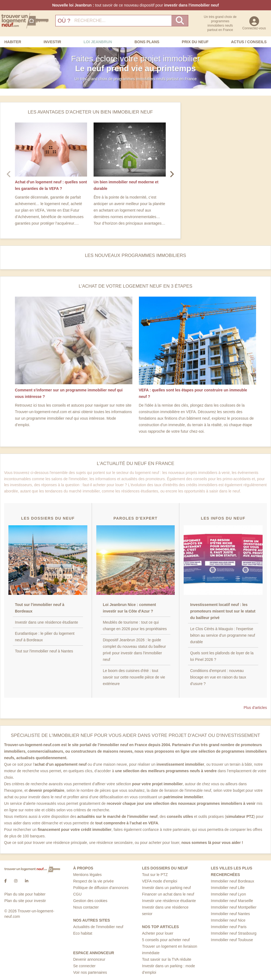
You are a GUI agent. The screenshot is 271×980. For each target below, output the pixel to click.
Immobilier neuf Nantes (230, 914)
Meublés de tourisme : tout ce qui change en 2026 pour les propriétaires (135, 626)
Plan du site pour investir (25, 901)
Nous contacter (86, 907)
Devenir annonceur (89, 959)
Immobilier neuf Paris (229, 927)
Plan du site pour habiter (25, 894)
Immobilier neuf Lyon (228, 894)
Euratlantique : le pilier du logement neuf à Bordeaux (45, 637)
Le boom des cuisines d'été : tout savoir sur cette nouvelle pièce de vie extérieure (134, 677)
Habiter (13, 42)
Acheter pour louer (158, 933)
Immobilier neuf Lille (228, 888)
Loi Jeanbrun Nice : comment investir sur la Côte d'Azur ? (129, 608)
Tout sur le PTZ (155, 875)
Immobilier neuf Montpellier (234, 907)
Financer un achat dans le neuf (168, 894)
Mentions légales (87, 875)
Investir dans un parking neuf (167, 888)
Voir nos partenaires (90, 972)
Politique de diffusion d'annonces (101, 888)
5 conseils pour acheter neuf (166, 940)
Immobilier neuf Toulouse (232, 940)
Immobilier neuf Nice (228, 920)
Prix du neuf (195, 42)
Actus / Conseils (249, 42)
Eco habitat (83, 933)
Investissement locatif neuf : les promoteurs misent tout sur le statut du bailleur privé (223, 611)
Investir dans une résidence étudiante (47, 622)
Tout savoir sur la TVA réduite (167, 959)
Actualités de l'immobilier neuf (98, 927)
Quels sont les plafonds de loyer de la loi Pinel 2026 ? (222, 656)
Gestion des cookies (90, 901)
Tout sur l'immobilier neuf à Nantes (44, 651)
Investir (52, 42)
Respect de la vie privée (93, 881)
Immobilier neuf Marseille (232, 901)
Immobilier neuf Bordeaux (232, 881)
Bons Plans (147, 42)
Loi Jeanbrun (98, 42)
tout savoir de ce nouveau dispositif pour (135, 5)
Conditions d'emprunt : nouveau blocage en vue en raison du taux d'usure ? (218, 677)
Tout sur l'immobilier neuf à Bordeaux (40, 608)
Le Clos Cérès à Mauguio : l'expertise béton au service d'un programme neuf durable (223, 635)
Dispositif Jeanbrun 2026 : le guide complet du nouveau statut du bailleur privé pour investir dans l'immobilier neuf (134, 650)
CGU (77, 894)
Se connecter (85, 966)
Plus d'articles (255, 708)
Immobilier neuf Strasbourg (234, 933)
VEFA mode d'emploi (160, 881)
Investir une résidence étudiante (169, 901)
